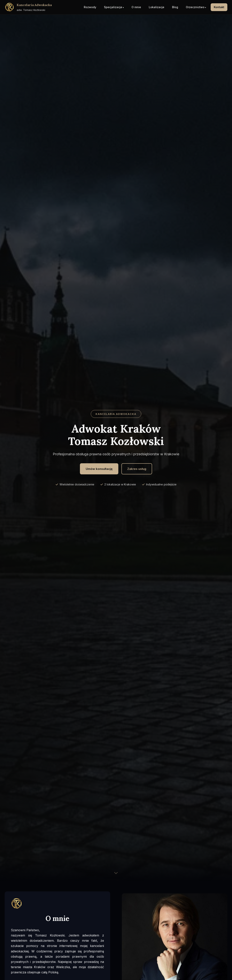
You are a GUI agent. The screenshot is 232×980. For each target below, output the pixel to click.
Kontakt (219, 7)
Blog (175, 7)
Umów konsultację (99, 469)
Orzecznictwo (195, 7)
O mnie (136, 7)
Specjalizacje (113, 7)
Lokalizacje (157, 7)
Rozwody (90, 7)
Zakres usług (137, 469)
